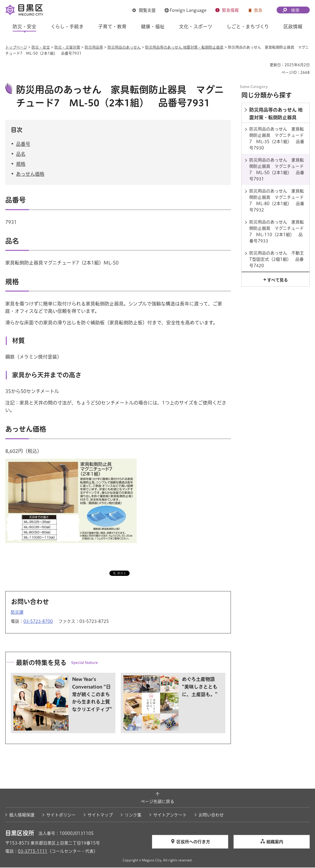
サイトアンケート (170, 815)
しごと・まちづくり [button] (248, 27)
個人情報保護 (22, 815)
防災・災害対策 (67, 47)
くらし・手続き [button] (67, 27)
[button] (144, 10)
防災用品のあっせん (124, 47)
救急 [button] (258, 10)
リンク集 (133, 815)
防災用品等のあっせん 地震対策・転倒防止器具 (184, 47)
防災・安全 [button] (24, 27)
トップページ (16, 47)
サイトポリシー (61, 815)
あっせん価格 (30, 175)
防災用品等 (94, 47)
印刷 (264, 65)
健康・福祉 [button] (153, 27)
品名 (21, 154)
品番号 (23, 144)
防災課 (17, 613)
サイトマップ (100, 815)
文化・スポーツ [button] (196, 27)
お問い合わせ (211, 815)
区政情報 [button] (293, 27)
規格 (21, 165)
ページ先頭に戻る (157, 802)
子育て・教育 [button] (112, 27)
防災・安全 (41, 47)
